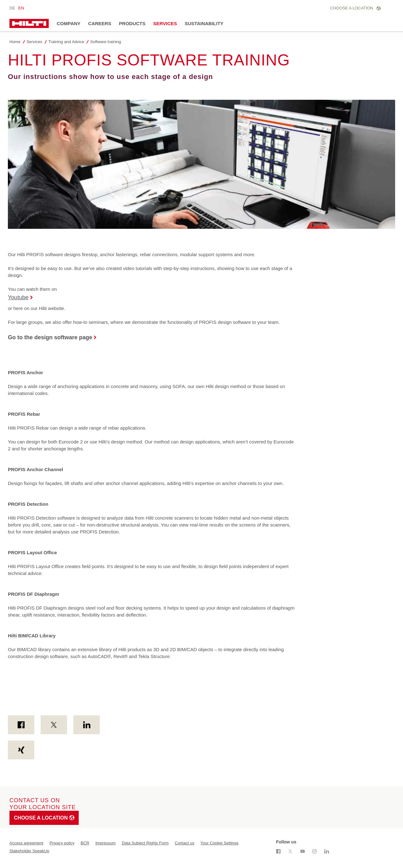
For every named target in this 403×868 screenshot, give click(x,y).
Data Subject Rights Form (145, 843)
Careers (100, 23)
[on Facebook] (21, 725)
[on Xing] (21, 750)
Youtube (18, 297)
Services (165, 23)
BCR (85, 843)
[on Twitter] (54, 725)
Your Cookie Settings (220, 843)
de (12, 8)
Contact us (184, 843)
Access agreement (26, 843)
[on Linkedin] (87, 725)
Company (69, 23)
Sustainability (204, 23)
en (21, 8)
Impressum (105, 843)
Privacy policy (62, 843)
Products (132, 23)
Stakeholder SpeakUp (29, 851)
